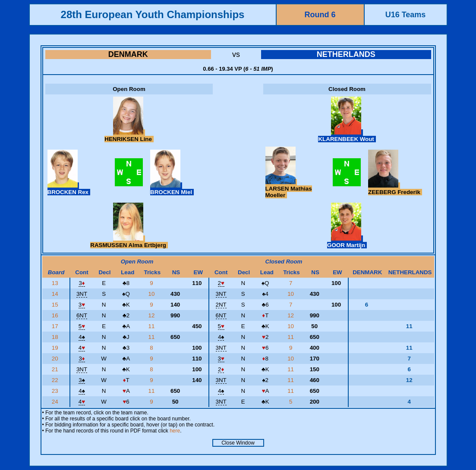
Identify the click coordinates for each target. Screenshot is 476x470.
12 (153, 315)
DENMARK (128, 54)
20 (56, 359)
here (175, 431)
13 (56, 283)
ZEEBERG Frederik (395, 189)
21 (56, 369)
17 (56, 326)
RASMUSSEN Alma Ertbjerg (129, 242)
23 (56, 391)
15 (56, 305)
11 (153, 326)
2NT (221, 305)
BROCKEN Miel (172, 189)
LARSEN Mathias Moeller (289, 189)
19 (56, 348)
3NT (82, 294)
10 (153, 294)
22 (56, 380)
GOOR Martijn (347, 242)
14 (56, 294)
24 (56, 402)
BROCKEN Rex (69, 189)
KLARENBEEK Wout (347, 136)
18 (56, 337)
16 (56, 315)
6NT (82, 315)
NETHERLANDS (346, 54)
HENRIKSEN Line (129, 136)
